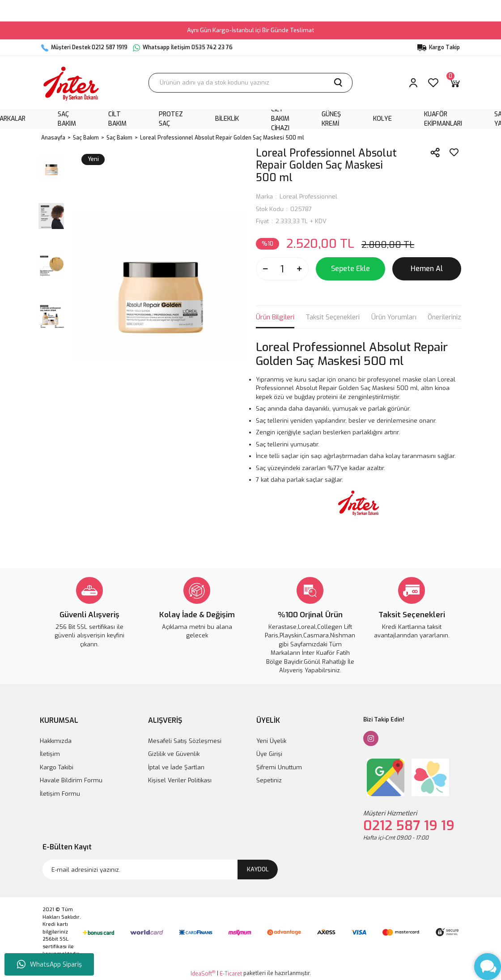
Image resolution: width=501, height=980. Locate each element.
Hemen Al (427, 269)
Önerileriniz (444, 317)
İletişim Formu (60, 794)
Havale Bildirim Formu (71, 780)
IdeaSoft (203, 974)
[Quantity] (282, 269)
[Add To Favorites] (454, 153)
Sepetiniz (269, 780)
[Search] (250, 83)
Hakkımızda (56, 741)
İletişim (50, 754)
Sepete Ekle (350, 269)
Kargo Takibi (57, 767)
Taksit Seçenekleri (333, 317)
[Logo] (71, 83)
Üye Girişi (269, 754)
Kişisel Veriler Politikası (180, 780)
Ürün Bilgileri (275, 317)
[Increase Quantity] (299, 269)
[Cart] (454, 83)
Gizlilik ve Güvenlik (174, 754)
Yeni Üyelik (271, 741)
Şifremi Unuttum (279, 767)
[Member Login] (413, 83)
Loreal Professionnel (308, 197)
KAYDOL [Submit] (258, 869)
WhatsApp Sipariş (49, 964)
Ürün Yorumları (394, 317)
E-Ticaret (231, 974)
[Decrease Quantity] (265, 269)
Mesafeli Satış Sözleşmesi (185, 741)
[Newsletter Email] (160, 870)
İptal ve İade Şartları (176, 767)
